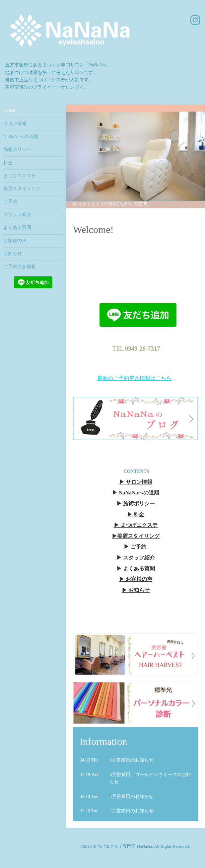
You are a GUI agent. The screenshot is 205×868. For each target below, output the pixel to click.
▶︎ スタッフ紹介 (136, 558)
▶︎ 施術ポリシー (136, 504)
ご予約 (10, 202)
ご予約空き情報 (20, 267)
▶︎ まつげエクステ (136, 525)
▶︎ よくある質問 (136, 569)
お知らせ (13, 254)
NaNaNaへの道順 (21, 137)
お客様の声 (15, 241)
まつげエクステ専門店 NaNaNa (122, 846)
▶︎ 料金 (136, 514)
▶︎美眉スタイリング (136, 536)
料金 (8, 163)
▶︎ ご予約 (135, 547)
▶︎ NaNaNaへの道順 (136, 493)
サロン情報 (15, 124)
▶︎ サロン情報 (136, 482)
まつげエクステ (20, 176)
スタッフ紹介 (17, 215)
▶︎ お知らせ (136, 590)
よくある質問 (17, 227)
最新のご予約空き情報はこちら (134, 378)
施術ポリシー (17, 149)
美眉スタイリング (22, 189)
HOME (10, 111)
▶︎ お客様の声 (136, 579)
